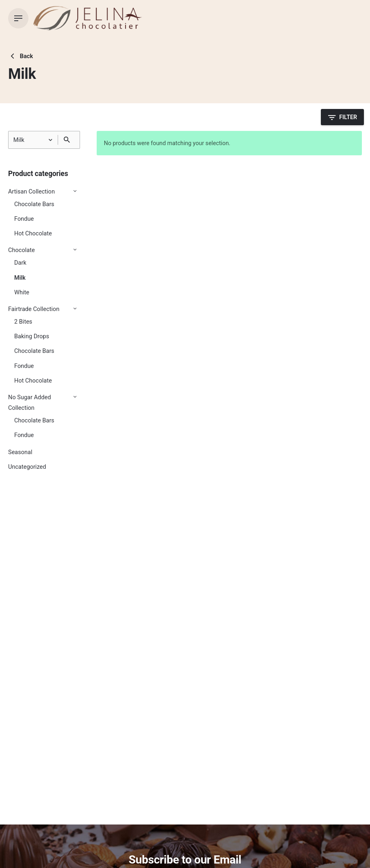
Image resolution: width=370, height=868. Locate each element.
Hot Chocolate (33, 234)
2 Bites (23, 322)
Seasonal (20, 452)
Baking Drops (32, 336)
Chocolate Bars (34, 204)
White (22, 293)
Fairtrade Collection (34, 309)
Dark (20, 263)
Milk (20, 278)
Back (21, 56)
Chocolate (22, 250)
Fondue (24, 219)
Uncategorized (27, 467)
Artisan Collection (31, 192)
